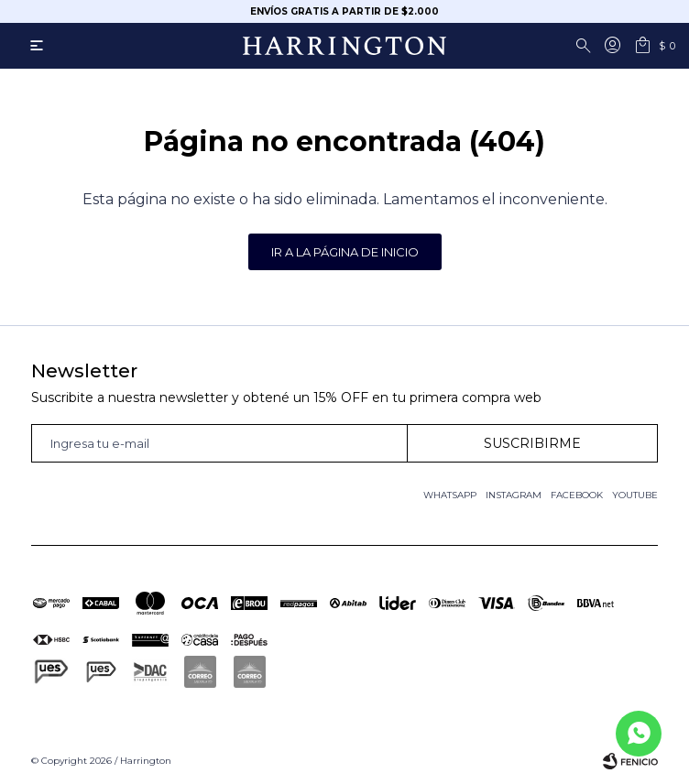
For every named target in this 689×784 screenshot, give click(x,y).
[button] (586, 46)
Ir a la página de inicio (345, 252)
